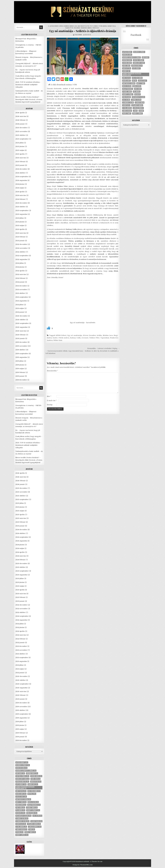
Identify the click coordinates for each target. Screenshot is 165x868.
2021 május (20, 308)
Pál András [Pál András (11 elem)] (20, 810)
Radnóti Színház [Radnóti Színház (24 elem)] (33, 810)
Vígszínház (77, 28)
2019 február (20, 372)
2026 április (20, 113)
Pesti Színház (94, 26)
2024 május (20, 188)
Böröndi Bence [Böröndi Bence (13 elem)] (32, 773)
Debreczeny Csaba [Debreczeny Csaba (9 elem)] (22, 779)
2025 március (21, 158)
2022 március (21, 274)
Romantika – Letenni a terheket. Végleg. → (103, 348)
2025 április (20, 154)
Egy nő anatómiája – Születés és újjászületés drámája (83, 31)
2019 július (19, 361)
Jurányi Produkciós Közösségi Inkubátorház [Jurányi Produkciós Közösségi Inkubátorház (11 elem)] (25, 788)
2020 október (21, 320)
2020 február (21, 335)
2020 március (21, 331)
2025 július (20, 143)
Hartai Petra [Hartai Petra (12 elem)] (36, 782)
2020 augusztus (21, 327)
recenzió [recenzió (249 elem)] (20, 813)
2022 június (20, 267)
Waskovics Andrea (86, 28)
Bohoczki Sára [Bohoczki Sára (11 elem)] (21, 768)
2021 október (20, 293)
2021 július (19, 305)
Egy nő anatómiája (75, 335)
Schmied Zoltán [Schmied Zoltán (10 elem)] (22, 818)
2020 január (20, 338)
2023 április (20, 229)
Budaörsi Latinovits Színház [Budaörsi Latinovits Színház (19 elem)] (26, 771)
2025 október (20, 135)
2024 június (20, 184)
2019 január (20, 376)
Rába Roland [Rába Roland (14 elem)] (32, 813)
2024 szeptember (22, 177)
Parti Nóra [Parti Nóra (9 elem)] (20, 808)
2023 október (20, 207)
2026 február (20, 120)
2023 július (20, 218)
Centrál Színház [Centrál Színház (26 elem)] (22, 776)
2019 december (21, 342)
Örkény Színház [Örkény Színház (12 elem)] (22, 835)
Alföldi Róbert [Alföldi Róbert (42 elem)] (22, 762)
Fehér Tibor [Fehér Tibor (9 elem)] (35, 779)
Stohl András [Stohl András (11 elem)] (21, 827)
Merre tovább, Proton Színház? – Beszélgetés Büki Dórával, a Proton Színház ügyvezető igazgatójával (29, 99)
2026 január (20, 124)
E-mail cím (52, 401)
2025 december (21, 128)
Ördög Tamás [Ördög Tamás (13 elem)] (30, 832)
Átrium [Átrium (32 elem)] (19, 832)
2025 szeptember (22, 139)
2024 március (21, 195)
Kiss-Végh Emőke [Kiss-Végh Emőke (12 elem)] (34, 791)
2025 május (20, 150)
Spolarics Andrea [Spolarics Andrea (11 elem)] (34, 824)
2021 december (21, 286)
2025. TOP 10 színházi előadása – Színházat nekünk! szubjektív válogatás (28, 85)
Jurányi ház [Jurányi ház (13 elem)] (33, 784)
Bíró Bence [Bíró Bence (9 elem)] (20, 773)
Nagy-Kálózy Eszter (83, 26)
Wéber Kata (96, 28)
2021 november (21, 290)
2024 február (20, 199)
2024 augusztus (21, 180)
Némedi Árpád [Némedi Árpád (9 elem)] (21, 805)
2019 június (20, 365)
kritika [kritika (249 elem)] (32, 794)
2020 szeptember (22, 323)
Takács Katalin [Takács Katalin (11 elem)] (21, 829)
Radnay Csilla (112, 26)
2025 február (20, 162)
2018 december (21, 380)
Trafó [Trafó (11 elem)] (32, 829)
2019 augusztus (21, 357)
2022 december (21, 244)
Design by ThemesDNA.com (83, 865)
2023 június (20, 222)
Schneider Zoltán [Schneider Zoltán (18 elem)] (22, 821)
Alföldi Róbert (54, 26)
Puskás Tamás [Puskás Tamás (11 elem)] (32, 808)
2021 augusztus (21, 301)
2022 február (20, 278)
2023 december (21, 203)
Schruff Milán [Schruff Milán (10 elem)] (36, 821)
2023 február (20, 237)
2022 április (20, 271)
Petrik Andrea (103, 26)
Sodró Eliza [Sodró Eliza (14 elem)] (21, 824)
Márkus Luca (73, 26)
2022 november (21, 248)
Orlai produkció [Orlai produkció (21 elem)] (34, 805)
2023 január (20, 241)
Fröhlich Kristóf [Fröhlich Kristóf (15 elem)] (22, 782)
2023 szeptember (22, 210)
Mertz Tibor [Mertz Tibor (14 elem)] (21, 802)
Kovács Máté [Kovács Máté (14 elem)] (21, 794)
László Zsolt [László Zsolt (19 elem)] (21, 797)
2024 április (20, 192)
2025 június (20, 146)
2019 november (21, 346)
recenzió (85, 338)
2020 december (21, 316)
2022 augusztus (21, 259)
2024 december (21, 169)
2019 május (20, 369)
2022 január (20, 282)
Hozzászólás (52, 371)
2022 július (20, 263)
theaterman (78, 35)
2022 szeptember (22, 256)
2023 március (21, 233)
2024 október (20, 173)
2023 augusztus (21, 214)
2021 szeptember (22, 297)
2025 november (21, 131)
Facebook (136, 35)
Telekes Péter (69, 28)
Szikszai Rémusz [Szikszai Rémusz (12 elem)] (35, 827)
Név (49, 396)
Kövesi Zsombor (64, 26)
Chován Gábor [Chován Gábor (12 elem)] (36, 776)
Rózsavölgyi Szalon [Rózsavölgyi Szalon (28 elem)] (23, 816)
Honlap (50, 405)
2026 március (21, 116)
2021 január (20, 312)
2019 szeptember (22, 354)
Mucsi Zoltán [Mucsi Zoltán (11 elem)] (33, 802)
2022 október (20, 252)
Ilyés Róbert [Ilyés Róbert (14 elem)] (21, 784)
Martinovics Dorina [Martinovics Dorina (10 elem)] (23, 799)
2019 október (20, 350)
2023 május (20, 225)
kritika (99, 335)
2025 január (20, 165)
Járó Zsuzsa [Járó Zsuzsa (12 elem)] (21, 791)
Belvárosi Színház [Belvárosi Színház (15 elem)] (23, 765)
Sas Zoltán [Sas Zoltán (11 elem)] (37, 816)
